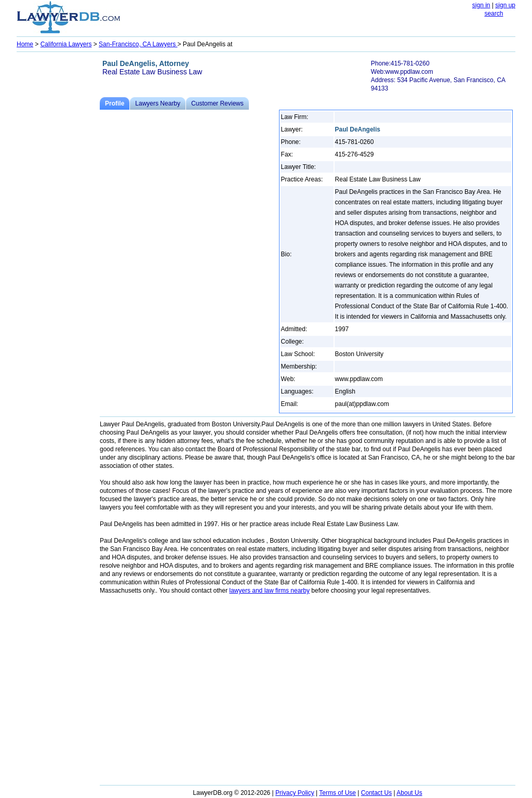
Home (25, 44)
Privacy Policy (295, 793)
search (494, 14)
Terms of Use (337, 793)
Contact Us (376, 793)
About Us (409, 793)
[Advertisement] (58, 211)
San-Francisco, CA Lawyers (138, 44)
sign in (481, 5)
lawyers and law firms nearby (269, 591)
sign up (505, 5)
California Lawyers (66, 44)
